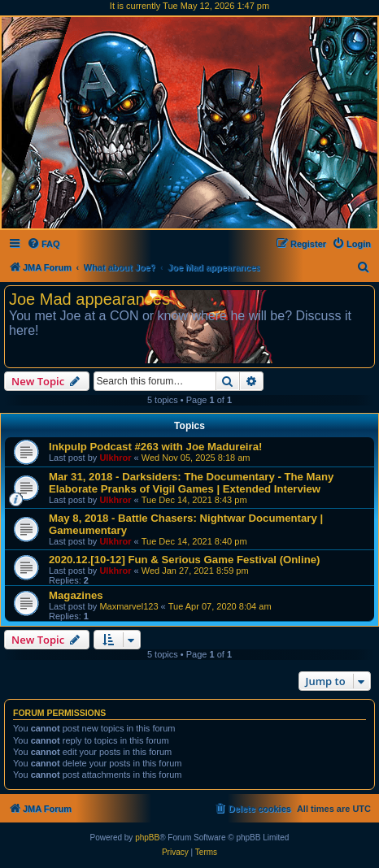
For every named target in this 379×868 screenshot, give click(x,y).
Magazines (76, 595)
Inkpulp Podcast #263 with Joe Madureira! (155, 447)
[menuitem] (44, 244)
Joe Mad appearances (89, 299)
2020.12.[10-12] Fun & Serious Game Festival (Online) (184, 560)
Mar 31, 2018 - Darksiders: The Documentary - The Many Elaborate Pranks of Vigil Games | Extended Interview (191, 483)
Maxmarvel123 (129, 606)
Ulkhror (115, 458)
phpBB (147, 838)
